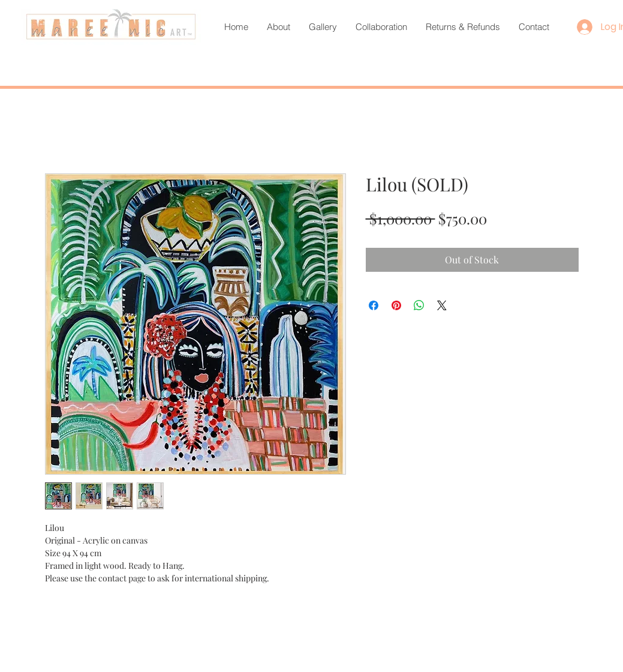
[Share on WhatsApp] (419, 305)
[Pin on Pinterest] (396, 305)
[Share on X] (442, 305)
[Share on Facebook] (374, 305)
